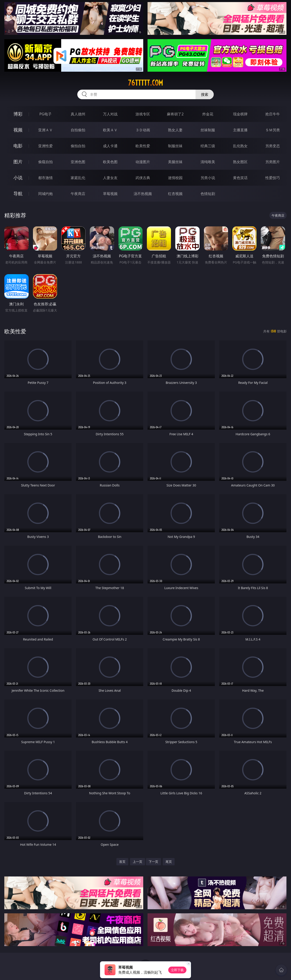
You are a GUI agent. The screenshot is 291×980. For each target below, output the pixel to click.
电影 (18, 146)
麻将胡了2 (175, 114)
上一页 (138, 862)
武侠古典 (143, 178)
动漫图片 (143, 162)
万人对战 (110, 114)
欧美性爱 (143, 146)
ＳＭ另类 (273, 130)
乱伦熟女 (240, 146)
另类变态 (273, 146)
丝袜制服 (208, 130)
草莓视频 (110, 194)
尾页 (169, 862)
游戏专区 (143, 114)
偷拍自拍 (78, 146)
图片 (18, 162)
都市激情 (45, 178)
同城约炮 (45, 194)
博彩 (18, 114)
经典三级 (208, 146)
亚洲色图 (78, 162)
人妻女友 (110, 178)
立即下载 (177, 970)
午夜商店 (78, 194)
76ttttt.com (145, 83)
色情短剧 (208, 194)
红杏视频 (175, 194)
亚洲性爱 (45, 146)
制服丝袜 (175, 146)
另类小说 (208, 178)
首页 (122, 862)
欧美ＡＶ (110, 130)
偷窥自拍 (45, 162)
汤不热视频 (143, 194)
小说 (18, 178)
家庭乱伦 (78, 178)
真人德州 (78, 114)
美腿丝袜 (175, 162)
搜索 (205, 94)
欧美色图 (110, 162)
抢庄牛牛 (273, 114)
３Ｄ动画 (143, 130)
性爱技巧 (273, 178)
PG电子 (45, 114)
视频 (18, 130)
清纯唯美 (208, 162)
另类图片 (273, 162)
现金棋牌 (240, 114)
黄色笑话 (240, 178)
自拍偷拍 (78, 130)
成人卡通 (110, 146)
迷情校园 (175, 178)
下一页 (153, 862)
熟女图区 (240, 162)
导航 (18, 194)
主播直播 (240, 130)
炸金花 (208, 114)
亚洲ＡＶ (45, 130)
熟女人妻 (175, 130)
